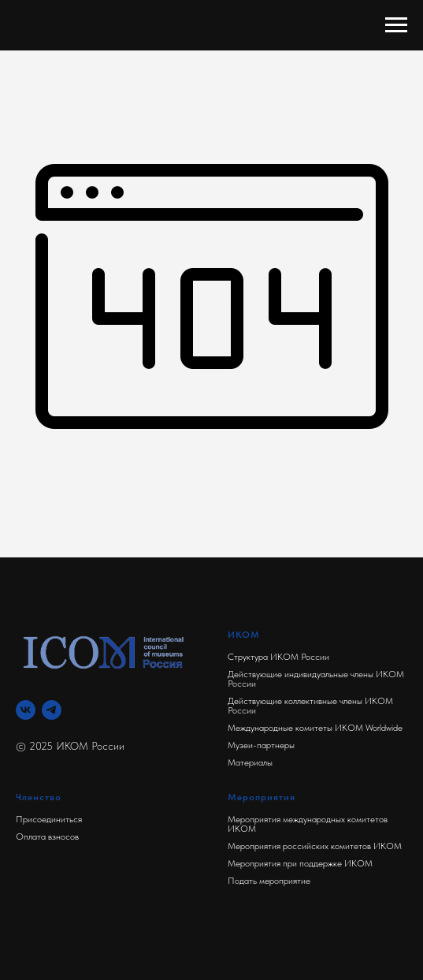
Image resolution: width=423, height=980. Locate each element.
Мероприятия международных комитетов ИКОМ (308, 824)
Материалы (250, 762)
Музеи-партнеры (261, 745)
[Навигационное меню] (396, 25)
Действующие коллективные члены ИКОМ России (310, 706)
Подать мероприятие (269, 881)
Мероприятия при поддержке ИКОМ (300, 863)
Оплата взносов (47, 837)
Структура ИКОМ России (278, 657)
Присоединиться (49, 819)
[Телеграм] (52, 710)
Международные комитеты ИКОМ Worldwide (315, 728)
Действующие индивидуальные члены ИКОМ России (316, 679)
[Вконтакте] (26, 710)
